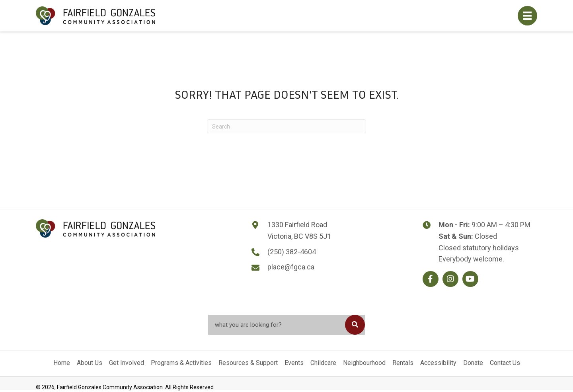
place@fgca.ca (291, 267)
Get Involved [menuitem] (127, 363)
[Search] (286, 126)
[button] (431, 279)
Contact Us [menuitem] (505, 363)
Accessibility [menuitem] (438, 363)
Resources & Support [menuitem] (248, 363)
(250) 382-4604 (292, 252)
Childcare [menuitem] (323, 363)
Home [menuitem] (62, 363)
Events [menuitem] (294, 363)
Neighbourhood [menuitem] (364, 363)
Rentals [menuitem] (403, 363)
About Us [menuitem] (90, 363)
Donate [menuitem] (473, 363)
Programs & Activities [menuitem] (181, 363)
